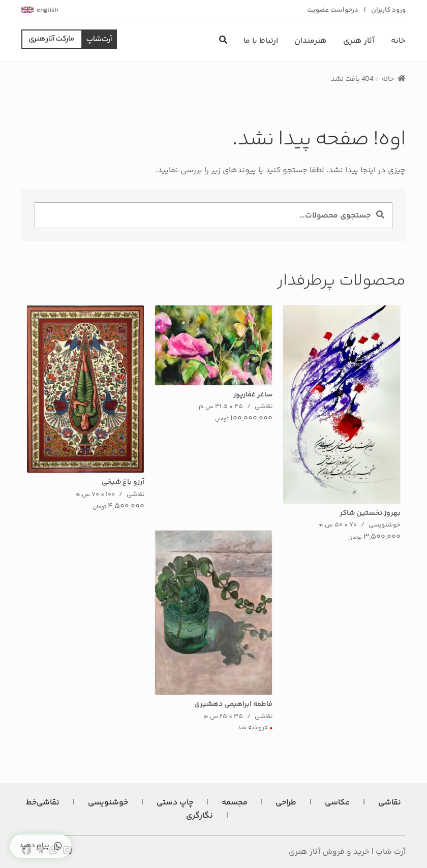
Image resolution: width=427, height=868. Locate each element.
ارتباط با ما (261, 41)
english (47, 10)
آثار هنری (359, 41)
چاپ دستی (175, 803)
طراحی (286, 803)
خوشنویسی (108, 803)
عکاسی (337, 803)
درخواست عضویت (333, 10)
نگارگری (200, 816)
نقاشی (390, 803)
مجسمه (235, 803)
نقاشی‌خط (43, 803)
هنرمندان (311, 41)
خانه (398, 41)
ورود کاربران (388, 10)
